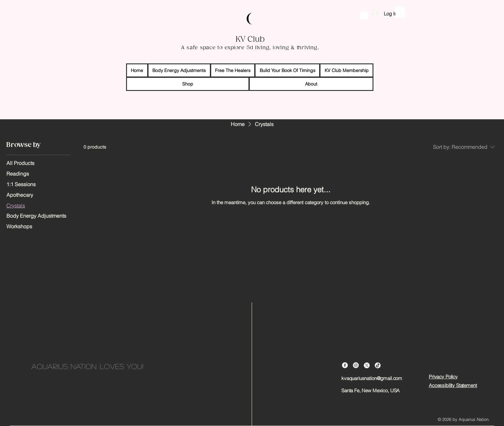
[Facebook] (345, 365)
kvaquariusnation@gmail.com (372, 378)
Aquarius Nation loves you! (87, 366)
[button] (364, 14)
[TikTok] (378, 365)
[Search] (400, 12)
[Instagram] (356, 365)
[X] (367, 365)
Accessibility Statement (453, 385)
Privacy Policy (443, 377)
